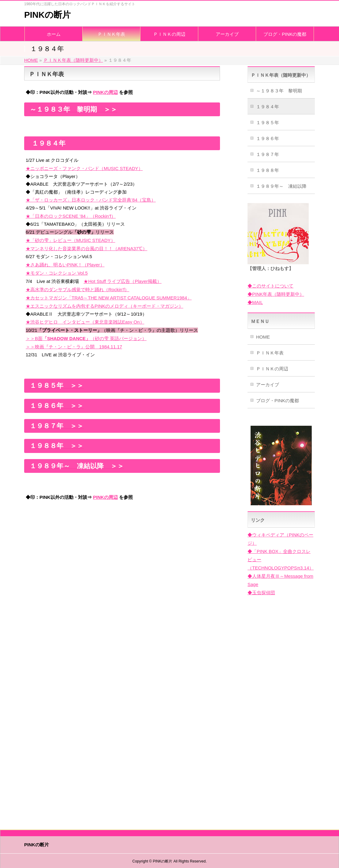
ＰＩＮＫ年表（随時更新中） (281, 75)
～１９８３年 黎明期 (279, 91)
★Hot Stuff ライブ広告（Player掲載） (123, 281)
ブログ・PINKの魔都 (278, 401)
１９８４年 (268, 107)
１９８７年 (268, 154)
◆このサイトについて (270, 286)
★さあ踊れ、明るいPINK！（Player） (65, 265)
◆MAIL (255, 302)
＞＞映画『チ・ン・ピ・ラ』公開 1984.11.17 (74, 347)
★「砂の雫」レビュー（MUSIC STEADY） (71, 240)
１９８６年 (268, 138)
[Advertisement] (122, 550)
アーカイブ (268, 385)
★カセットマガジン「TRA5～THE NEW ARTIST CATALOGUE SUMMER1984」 (109, 298)
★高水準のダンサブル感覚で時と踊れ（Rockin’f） (77, 289)
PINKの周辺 (105, 92)
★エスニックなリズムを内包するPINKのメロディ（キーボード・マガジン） (104, 306)
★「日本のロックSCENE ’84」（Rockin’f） (71, 216)
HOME (263, 337)
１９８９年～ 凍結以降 (281, 186)
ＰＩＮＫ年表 (270, 353)
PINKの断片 (47, 15)
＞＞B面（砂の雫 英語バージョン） (86, 338)
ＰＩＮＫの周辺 (272, 369)
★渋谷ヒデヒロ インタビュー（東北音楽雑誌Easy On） (85, 322)
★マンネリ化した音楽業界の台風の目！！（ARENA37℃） (86, 249)
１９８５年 (268, 122)
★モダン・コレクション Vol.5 (57, 273)
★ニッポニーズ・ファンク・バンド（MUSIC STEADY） (84, 168)
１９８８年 (268, 170)
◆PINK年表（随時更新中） (276, 294)
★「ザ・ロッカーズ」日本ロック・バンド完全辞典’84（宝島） (91, 200)
